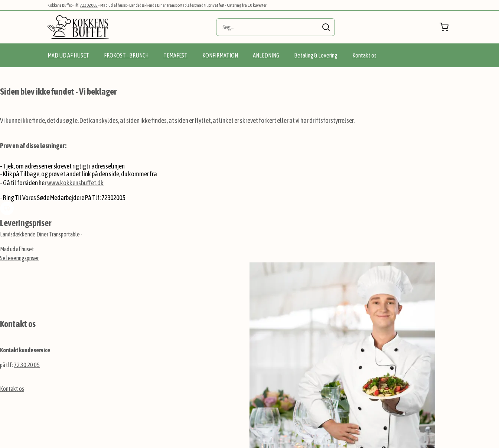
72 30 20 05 (27, 365)
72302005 (89, 5)
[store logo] (78, 27)
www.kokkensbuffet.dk (75, 183)
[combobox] (275, 27)
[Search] (326, 27)
